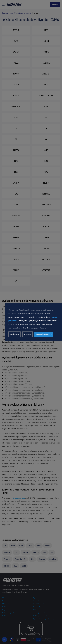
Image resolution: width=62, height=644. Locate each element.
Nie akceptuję (14, 334)
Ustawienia (27, 334)
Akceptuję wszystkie (44, 334)
